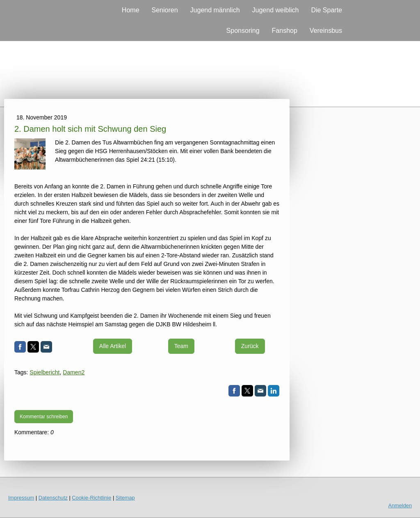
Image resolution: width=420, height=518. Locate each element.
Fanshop (285, 31)
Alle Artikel (113, 346)
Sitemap (125, 498)
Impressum (21, 498)
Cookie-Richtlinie (91, 498)
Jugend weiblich (276, 10)
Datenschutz (53, 498)
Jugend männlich (215, 10)
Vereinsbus (326, 31)
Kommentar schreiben (44, 417)
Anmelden (400, 505)
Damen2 (74, 372)
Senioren (165, 10)
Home (131, 10)
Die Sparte (326, 10)
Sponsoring (243, 31)
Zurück (250, 346)
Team (181, 346)
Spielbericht (45, 372)
